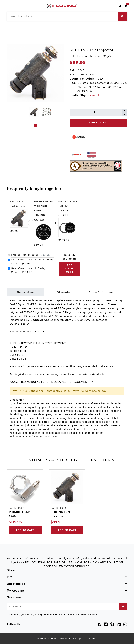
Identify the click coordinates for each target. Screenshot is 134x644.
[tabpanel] (34, 112)
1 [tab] (36, 126)
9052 (21, 508)
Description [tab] (26, 292)
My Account (16, 591)
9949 (63, 508)
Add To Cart (98, 123)
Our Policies (16, 584)
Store (11, 570)
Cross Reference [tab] (101, 292)
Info (10, 577)
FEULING (87, 74)
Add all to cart (70, 269)
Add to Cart (25, 530)
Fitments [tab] (63, 292)
